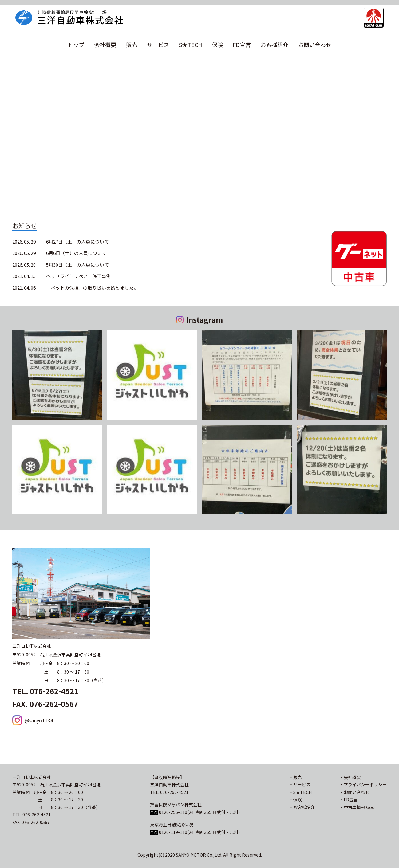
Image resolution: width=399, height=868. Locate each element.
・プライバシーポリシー (363, 784)
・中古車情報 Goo (357, 807)
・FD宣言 (349, 800)
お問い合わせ (315, 45)
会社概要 (105, 45)
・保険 (295, 800)
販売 (132, 45)
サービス (158, 45)
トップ (76, 45)
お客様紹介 (275, 45)
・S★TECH (300, 792)
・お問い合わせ (354, 792)
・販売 (295, 777)
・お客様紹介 (302, 807)
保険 (217, 45)
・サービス (300, 784)
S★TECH (190, 45)
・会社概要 (350, 777)
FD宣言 (242, 45)
